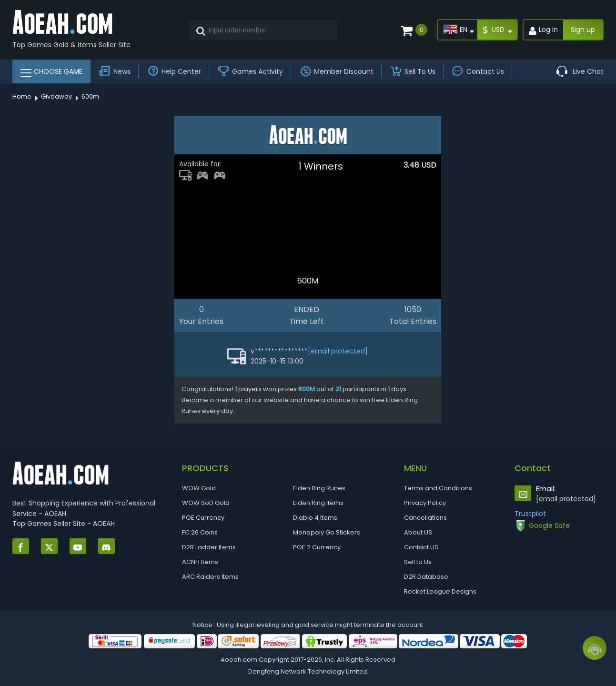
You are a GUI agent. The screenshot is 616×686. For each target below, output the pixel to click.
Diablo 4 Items (315, 518)
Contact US (421, 547)
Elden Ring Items (318, 503)
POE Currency (203, 518)
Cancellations (425, 518)
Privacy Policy (425, 503)
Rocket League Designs (440, 591)
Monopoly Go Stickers (327, 532)
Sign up (583, 30)
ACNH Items (200, 562)
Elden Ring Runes (319, 488)
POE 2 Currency (317, 547)
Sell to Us (418, 562)
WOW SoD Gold (206, 503)
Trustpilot (530, 514)
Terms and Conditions (438, 488)
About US (418, 532)
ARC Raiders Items (210, 577)
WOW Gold (199, 488)
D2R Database (426, 577)
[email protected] (338, 351)
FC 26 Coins (200, 532)
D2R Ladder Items (209, 547)
